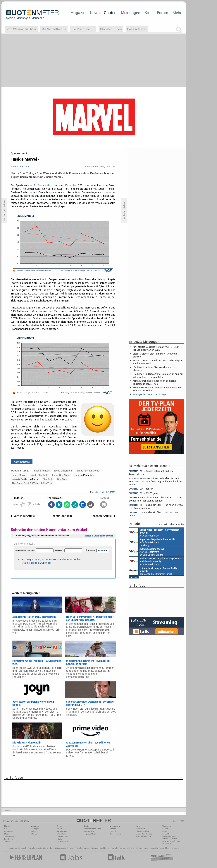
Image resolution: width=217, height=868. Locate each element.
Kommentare (22, 462)
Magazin (78, 13)
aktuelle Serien (129, 848)
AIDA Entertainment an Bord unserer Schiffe (154, 532)
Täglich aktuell (90, 834)
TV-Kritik (113, 831)
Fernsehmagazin (35, 848)
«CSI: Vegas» (143, 493)
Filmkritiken (48, 848)
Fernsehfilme (116, 848)
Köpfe (59, 839)
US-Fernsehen (63, 842)
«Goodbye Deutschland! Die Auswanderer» (151, 472)
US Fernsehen (60, 848)
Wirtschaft (61, 834)
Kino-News (141, 829)
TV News (71, 848)
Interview (34, 834)
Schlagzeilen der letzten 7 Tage (149, 394)
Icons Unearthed (63, 471)
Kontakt (166, 834)
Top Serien (175, 848)
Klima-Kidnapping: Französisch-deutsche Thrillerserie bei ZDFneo (154, 382)
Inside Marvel (19, 475)
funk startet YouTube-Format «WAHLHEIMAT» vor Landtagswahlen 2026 (157, 348)
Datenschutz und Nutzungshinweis (170, 838)
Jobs (165, 831)
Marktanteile (89, 831)
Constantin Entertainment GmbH (153, 571)
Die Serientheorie (54, 29)
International (62, 836)
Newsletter (9, 831)
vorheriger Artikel (23, 516)
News (95, 13)
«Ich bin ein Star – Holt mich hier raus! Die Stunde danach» (156, 506)
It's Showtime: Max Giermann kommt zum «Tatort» (155, 369)
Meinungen (131, 13)
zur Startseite (62, 516)
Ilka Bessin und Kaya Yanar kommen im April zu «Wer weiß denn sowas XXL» (158, 375)
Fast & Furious (42, 471)
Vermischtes (62, 831)
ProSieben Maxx (43, 185)
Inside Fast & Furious (88, 471)
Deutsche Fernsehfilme (160, 848)
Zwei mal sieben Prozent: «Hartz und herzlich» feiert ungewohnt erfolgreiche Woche (155, 481)
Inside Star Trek (39, 475)
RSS (6, 829)
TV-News (61, 829)
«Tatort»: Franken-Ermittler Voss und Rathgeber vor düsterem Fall (158, 362)
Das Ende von (137, 29)
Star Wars (62, 479)
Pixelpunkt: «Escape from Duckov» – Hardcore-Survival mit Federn (157, 389)
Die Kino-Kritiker (143, 831)
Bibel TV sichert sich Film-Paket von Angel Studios (155, 355)
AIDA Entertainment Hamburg (152, 542)
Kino (149, 13)
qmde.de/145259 (108, 492)
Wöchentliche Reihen (92, 829)
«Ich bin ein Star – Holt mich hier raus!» (154, 514)
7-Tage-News (10, 836)
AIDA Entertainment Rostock (155, 561)
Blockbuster (105, 848)
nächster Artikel (104, 516)
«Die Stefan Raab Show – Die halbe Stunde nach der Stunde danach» (155, 499)
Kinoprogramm (143, 848)
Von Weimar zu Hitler (21, 29)
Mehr (177, 13)
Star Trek (48, 479)
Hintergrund (36, 829)
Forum (162, 13)
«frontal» (141, 489)
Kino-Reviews (115, 834)
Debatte (113, 829)
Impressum (167, 844)
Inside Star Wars (61, 475)
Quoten (110, 13)
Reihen (34, 831)
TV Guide (95, 848)
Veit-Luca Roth (23, 166)
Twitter (7, 842)
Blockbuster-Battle (144, 836)
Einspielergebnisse (144, 834)
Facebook (8, 839)
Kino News (12, 848)
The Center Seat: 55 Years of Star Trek (32, 483)
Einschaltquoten (83, 848)
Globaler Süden (111, 29)
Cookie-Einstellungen (171, 841)
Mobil (7, 834)
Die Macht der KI (83, 29)
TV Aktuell (22, 848)
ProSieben (84, 475)
